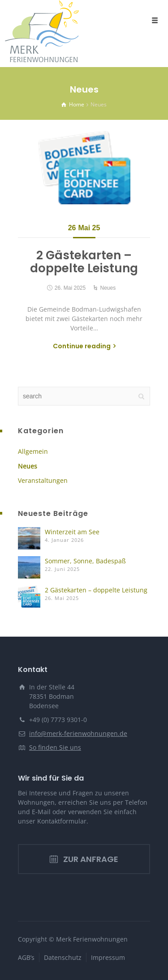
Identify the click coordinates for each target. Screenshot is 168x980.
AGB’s (26, 957)
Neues (108, 288)
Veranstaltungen (43, 480)
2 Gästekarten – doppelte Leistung (84, 262)
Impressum (108, 957)
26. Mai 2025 (70, 288)
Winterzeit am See (72, 532)
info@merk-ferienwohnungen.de (78, 733)
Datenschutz (63, 957)
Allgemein (33, 451)
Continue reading (82, 346)
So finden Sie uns (55, 747)
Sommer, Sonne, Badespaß (85, 561)
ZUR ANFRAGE (84, 859)
